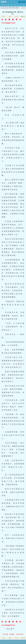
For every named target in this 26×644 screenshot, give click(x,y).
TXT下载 (23, 638)
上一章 (3, 17)
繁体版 (3, 8)
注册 (24, 2)
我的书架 (9, 642)
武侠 (8, 5)
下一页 (16, 17)
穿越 (15, 5)
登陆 (20, 2)
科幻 (18, 5)
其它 (21, 5)
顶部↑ (23, 642)
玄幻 (5, 5)
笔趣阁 (4, 2)
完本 (24, 5)
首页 (2, 5)
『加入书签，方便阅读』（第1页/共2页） (13, 634)
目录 (10, 17)
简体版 (6, 8)
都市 (11, 5)
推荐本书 (23, 17)
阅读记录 (16, 642)
